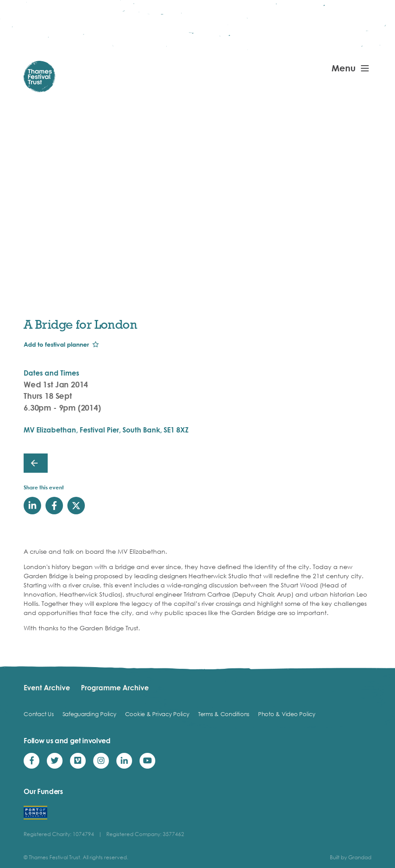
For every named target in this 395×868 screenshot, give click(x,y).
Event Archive (47, 688)
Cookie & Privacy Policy (157, 714)
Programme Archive (115, 688)
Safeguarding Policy (89, 714)
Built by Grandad (351, 857)
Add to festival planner (56, 344)
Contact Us (38, 714)
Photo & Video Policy (287, 714)
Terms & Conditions (224, 714)
